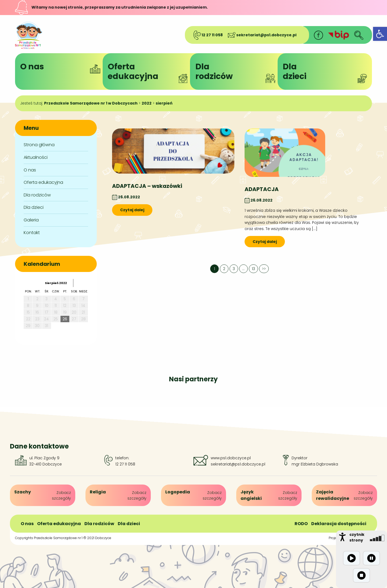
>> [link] (264, 269)
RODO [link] (301, 524)
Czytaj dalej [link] (132, 210)
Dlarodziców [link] (237, 72)
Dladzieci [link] (325, 72)
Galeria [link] (31, 220)
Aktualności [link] (36, 157)
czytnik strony (357, 537)
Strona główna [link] (39, 145)
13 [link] (253, 269)
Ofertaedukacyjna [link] (150, 72)
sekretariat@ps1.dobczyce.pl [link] (262, 35)
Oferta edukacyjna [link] (43, 182)
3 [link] (234, 269)
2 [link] (224, 269)
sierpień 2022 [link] (56, 283)
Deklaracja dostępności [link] (339, 524)
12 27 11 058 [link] (208, 35)
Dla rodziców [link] (37, 195)
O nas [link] (62, 67)
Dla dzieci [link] (34, 207)
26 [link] (65, 319)
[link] (380, 34)
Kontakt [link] (32, 233)
